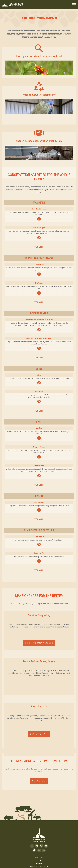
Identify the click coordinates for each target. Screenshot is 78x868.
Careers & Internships (39, 835)
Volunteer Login (39, 838)
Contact (39, 829)
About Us (39, 826)
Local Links (39, 832)
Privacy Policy (39, 841)
